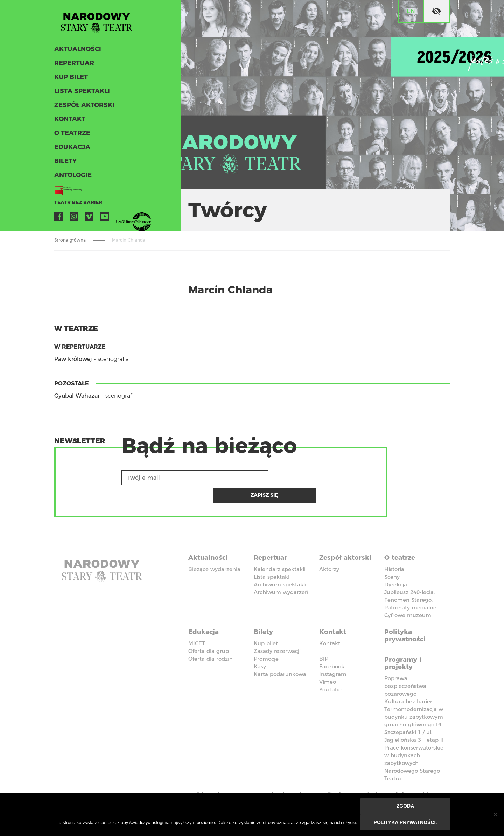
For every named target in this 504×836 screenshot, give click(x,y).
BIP (324, 637)
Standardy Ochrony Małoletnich (275, 778)
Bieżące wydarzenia (214, 550)
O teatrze (71, 136)
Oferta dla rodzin (211, 637)
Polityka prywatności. (406, 823)
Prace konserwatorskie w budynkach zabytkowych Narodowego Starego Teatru (414, 740)
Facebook (58, 219)
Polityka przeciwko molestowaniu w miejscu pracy (349, 782)
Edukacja (71, 150)
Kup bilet (70, 80)
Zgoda (406, 807)
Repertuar (73, 66)
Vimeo (89, 219)
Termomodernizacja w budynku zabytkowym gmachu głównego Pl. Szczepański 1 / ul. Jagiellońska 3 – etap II (414, 702)
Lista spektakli (80, 94)
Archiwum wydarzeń (281, 573)
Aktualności (76, 52)
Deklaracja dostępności (210, 774)
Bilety (65, 164)
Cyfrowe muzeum (408, 596)
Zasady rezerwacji (277, 630)
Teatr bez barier (75, 205)
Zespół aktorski (83, 108)
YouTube (105, 219)
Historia (394, 550)
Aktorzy (329, 550)
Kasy (260, 645)
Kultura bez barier (408, 679)
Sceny (392, 558)
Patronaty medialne (410, 588)
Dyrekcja (396, 565)
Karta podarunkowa (280, 653)
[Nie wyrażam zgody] (495, 815)
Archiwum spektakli (280, 565)
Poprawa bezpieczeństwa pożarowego (405, 663)
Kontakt (69, 122)
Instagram (74, 219)
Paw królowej (73, 359)
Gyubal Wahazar (77, 396)
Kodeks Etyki (408, 771)
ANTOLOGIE (72, 178)
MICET (197, 622)
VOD (120, 219)
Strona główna (70, 240)
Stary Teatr (101, 22)
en (411, 11)
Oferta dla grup (209, 630)
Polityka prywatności (407, 615)
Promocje (266, 637)
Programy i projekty (404, 641)
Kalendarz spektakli (280, 550)
